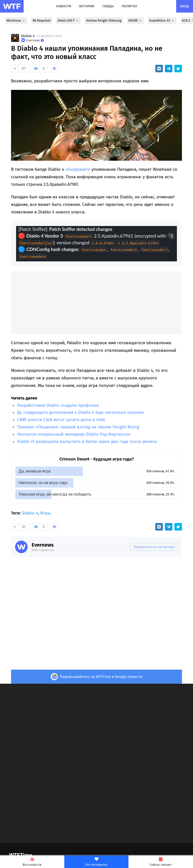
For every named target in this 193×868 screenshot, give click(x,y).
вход (185, 6)
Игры (45, 513)
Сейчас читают (161, 862)
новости (64, 6)
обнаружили (78, 169)
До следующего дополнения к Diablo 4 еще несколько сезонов (80, 412)
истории (87, 6)
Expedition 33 (162, 20)
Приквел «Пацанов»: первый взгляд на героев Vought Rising (78, 427)
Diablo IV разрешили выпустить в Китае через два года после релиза (87, 442)
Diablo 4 (28, 36)
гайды (108, 6)
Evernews (43, 545)
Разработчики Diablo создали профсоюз (58, 405)
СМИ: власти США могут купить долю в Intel (61, 420)
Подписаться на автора (154, 547)
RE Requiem (42, 20)
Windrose (16, 20)
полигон (129, 6)
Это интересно (96, 862)
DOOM (135, 20)
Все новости (32, 862)
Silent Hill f (68, 20)
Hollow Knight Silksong (104, 20)
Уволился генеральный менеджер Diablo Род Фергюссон (74, 434)
